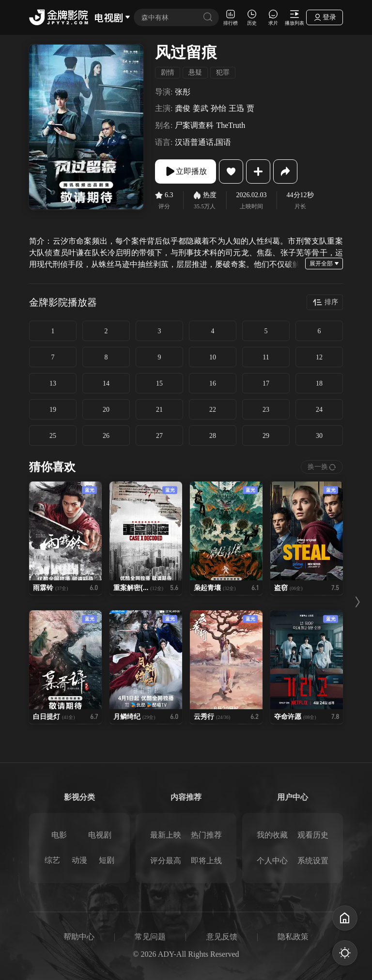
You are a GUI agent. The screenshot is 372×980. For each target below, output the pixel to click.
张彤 (183, 92)
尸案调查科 (194, 125)
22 (213, 410)
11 (266, 357)
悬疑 (195, 72)
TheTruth (231, 125)
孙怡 (218, 108)
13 (53, 383)
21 (159, 410)
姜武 (201, 108)
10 (213, 357)
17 (266, 383)
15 (159, 383)
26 (106, 436)
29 (266, 436)
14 (106, 383)
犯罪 (223, 72)
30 (319, 436)
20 (106, 410)
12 (319, 357)
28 (213, 436)
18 (319, 383)
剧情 (168, 72)
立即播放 (186, 171)
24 (319, 410)
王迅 (236, 108)
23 (266, 410)
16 (213, 383)
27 (159, 436)
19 (53, 410)
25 (53, 436)
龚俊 (183, 108)
